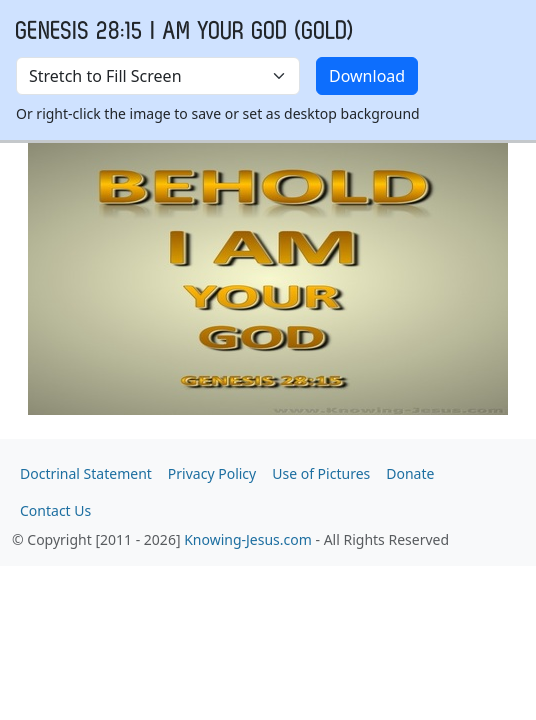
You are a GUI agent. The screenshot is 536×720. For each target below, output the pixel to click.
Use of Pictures (321, 473)
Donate (410, 473)
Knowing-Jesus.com (248, 539)
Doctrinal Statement (86, 473)
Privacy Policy (212, 473)
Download (367, 76)
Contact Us (55, 510)
